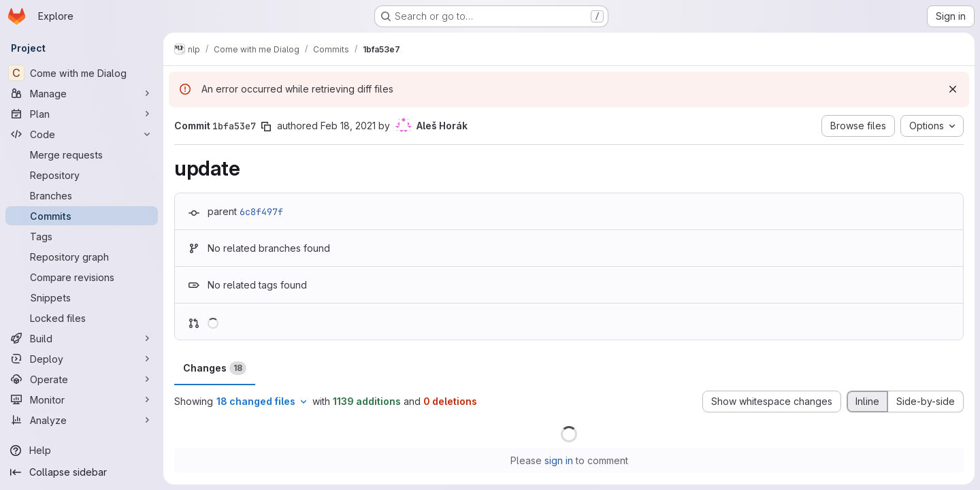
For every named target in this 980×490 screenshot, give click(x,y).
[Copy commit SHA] (266, 127)
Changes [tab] (215, 368)
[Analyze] (82, 420)
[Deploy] (82, 359)
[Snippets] (82, 297)
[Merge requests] (82, 154)
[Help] (82, 451)
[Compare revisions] (82, 277)
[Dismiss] (953, 89)
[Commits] (82, 216)
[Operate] (82, 379)
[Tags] (82, 236)
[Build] (82, 338)
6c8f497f (261, 212)
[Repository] (82, 175)
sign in (559, 460)
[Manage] (82, 93)
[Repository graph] (82, 257)
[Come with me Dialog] (82, 73)
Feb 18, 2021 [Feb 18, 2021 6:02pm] (348, 126)
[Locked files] (82, 318)
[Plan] (82, 114)
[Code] (82, 134)
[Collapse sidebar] (82, 472)
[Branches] (82, 195)
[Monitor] (82, 399)
